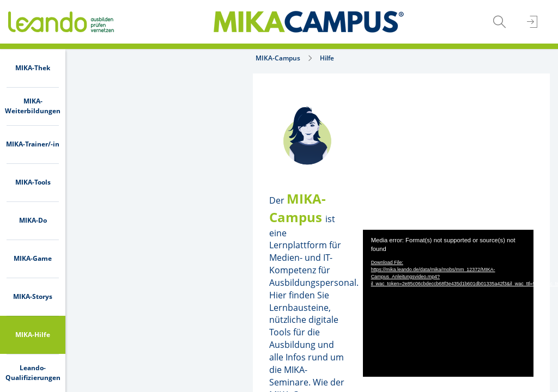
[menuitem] (33, 68)
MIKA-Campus (99, 58)
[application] (388, 232)
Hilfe (148, 58)
